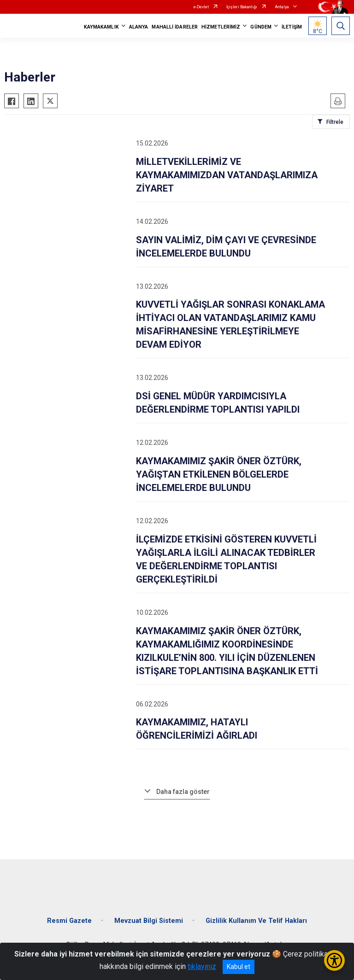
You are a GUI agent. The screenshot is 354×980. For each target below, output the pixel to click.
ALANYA (139, 27)
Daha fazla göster (183, 792)
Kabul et (239, 967)
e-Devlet (201, 7)
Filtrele (335, 122)
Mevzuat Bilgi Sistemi (149, 921)
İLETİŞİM (292, 27)
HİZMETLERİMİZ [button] (221, 27)
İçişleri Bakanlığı (242, 7)
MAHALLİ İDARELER (175, 27)
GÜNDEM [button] (261, 27)
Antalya (282, 7)
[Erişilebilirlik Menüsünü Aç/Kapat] (334, 960)
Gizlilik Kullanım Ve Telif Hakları (256, 921)
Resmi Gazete (69, 921)
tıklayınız (202, 966)
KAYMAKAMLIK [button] (101, 27)
